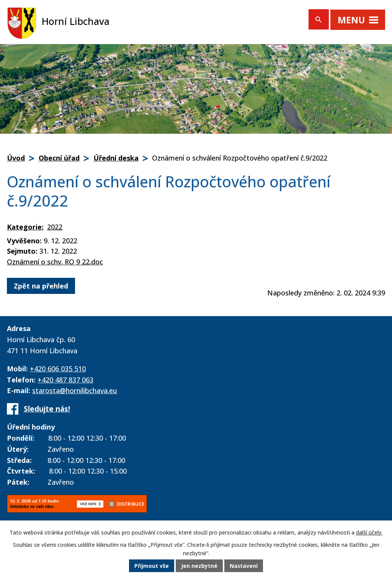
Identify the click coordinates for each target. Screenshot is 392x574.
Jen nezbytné (199, 566)
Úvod (16, 158)
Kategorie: (25, 227)
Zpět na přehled (41, 286)
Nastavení (244, 566)
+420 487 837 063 (65, 380)
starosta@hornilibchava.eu (75, 390)
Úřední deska (116, 158)
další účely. (369, 533)
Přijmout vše (152, 566)
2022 (55, 227)
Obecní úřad (59, 158)
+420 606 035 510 (58, 369)
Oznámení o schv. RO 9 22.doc (55, 262)
